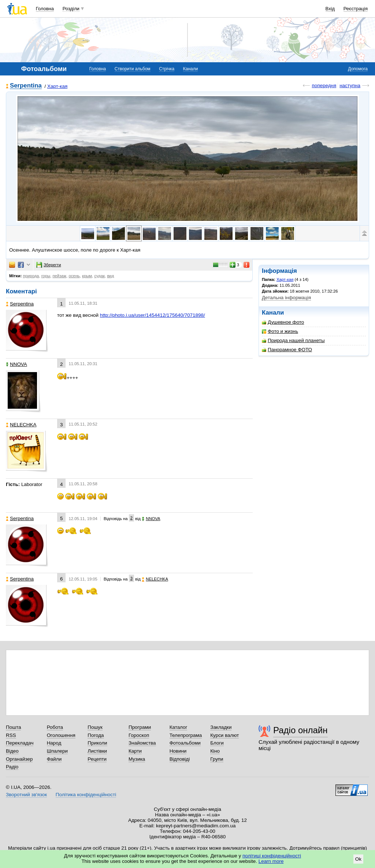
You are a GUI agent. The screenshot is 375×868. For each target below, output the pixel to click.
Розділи (71, 9)
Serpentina (26, 86)
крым (87, 276)
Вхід (330, 9)
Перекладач (20, 743)
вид (110, 276)
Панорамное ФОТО (287, 350)
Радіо (12, 767)
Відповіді (180, 759)
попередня (324, 86)
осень (74, 276)
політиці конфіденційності (272, 856)
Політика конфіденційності (86, 795)
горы (46, 276)
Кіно (215, 751)
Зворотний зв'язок (26, 795)
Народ (54, 743)
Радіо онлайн (300, 730)
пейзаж (59, 276)
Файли (54, 759)
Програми (140, 727)
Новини (178, 751)
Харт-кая (57, 86)
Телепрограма (186, 735)
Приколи (97, 743)
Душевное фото (283, 322)
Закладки (221, 727)
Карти (135, 751)
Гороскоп (139, 735)
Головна (45, 9)
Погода (96, 735)
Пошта (13, 727)
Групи (217, 759)
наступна (350, 86)
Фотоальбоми (185, 743)
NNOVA (16, 364)
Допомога (358, 69)
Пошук (95, 727)
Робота (55, 727)
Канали (191, 69)
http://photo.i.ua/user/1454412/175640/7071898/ (153, 315)
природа (31, 276)
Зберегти (49, 265)
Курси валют (224, 735)
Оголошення (61, 735)
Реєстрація (356, 9)
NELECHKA (21, 425)
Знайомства (142, 743)
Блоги (217, 743)
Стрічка (167, 69)
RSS (11, 735)
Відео (12, 751)
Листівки (97, 751)
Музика (137, 759)
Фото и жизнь (280, 331)
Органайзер (19, 759)
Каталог (179, 727)
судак (99, 276)
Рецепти (97, 759)
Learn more (271, 861)
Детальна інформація (286, 298)
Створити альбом (133, 69)
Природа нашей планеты (293, 340)
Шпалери (57, 751)
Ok (358, 859)
